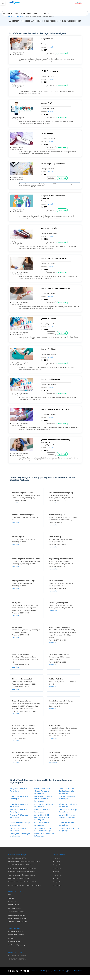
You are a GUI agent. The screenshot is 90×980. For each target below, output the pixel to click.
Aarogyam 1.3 (57, 877)
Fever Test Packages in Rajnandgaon (67, 803)
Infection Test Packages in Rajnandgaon (68, 810)
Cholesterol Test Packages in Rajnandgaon (69, 816)
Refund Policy (62, 976)
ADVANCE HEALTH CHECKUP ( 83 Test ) (20, 870)
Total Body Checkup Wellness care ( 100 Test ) (22, 880)
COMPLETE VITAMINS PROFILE (17, 964)
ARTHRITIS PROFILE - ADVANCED (18, 927)
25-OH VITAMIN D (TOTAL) (16, 917)
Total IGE (11, 903)
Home (10, 16)
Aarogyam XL (57, 890)
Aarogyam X (57, 887)
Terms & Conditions (75, 976)
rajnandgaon (19, 16)
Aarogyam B (57, 867)
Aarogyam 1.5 (57, 880)
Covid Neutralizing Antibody (17, 950)
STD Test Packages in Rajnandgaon (42, 829)
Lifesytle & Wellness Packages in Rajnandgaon (69, 835)
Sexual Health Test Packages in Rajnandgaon (20, 829)
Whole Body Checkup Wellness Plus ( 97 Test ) (22, 877)
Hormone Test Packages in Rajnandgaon (44, 810)
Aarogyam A (57, 863)
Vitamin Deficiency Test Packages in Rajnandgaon (43, 835)
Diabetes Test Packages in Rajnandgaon (19, 803)
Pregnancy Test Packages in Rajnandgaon (20, 821)
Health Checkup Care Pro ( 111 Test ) (19, 884)
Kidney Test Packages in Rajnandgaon (18, 816)
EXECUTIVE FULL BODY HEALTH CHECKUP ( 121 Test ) (24, 867)
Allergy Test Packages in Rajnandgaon (18, 795)
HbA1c (10, 900)
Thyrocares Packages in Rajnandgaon (67, 829)
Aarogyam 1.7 (57, 884)
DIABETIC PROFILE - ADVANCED (18, 924)
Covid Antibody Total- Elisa (16, 940)
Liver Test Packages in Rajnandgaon (42, 816)
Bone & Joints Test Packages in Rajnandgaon (20, 840)
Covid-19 (11, 943)
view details (16, 508)
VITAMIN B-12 (12, 907)
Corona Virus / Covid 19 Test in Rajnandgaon (44, 840)
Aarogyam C (57, 870)
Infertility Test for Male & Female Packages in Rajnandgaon (43, 804)
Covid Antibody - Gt (14, 947)
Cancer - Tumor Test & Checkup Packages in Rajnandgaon (42, 796)
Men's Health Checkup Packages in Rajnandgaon (68, 821)
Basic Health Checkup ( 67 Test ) (18, 863)
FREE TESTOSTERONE (15, 913)
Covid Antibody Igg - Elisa (16, 937)
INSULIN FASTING (14, 910)
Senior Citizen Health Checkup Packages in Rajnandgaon (42, 822)
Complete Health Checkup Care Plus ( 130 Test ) (22, 887)
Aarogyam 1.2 (57, 873)
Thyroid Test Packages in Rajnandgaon (19, 835)
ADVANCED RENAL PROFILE (17, 920)
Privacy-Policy (52, 976)
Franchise (34, 976)
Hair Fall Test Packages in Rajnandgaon (19, 810)
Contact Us (42, 976)
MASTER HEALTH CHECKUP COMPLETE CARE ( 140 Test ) (25, 890)
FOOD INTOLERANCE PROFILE (17, 961)
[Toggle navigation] (3, 3)
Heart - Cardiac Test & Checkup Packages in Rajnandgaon (67, 796)
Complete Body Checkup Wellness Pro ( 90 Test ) (23, 873)
